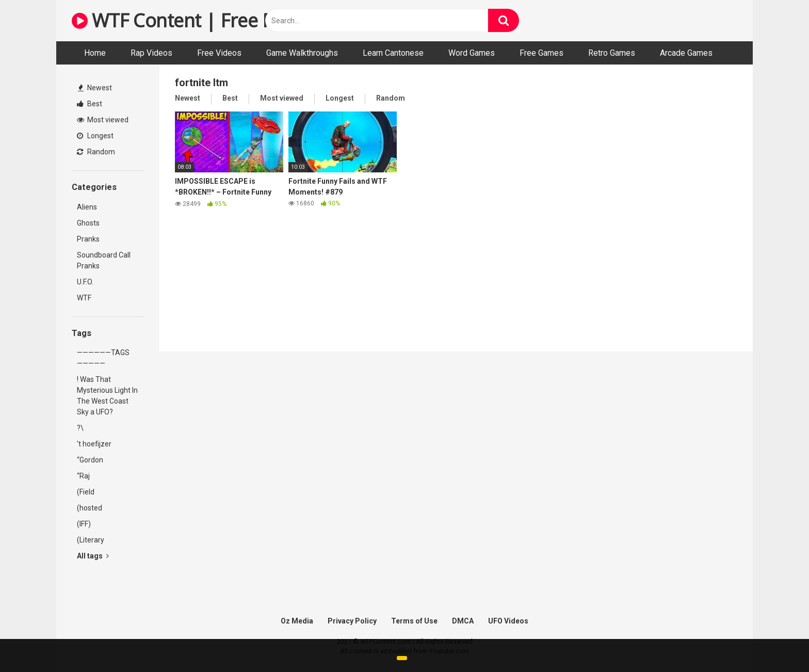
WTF (84, 298)
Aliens (87, 207)
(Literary (91, 540)
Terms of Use (414, 621)
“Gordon (90, 460)
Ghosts (88, 223)
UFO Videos (508, 621)
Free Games (541, 53)
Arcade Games (686, 53)
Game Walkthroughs (302, 53)
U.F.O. (85, 282)
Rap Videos (151, 53)
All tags (93, 556)
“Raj (83, 476)
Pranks (88, 239)
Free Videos (219, 53)
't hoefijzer (94, 444)
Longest (95, 136)
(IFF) (84, 524)
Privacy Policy (352, 621)
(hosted (90, 508)
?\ (80, 428)
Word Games (472, 53)
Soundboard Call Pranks (104, 260)
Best (90, 104)
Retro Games (612, 53)
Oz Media (297, 621)
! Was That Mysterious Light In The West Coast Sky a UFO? (107, 396)
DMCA (463, 621)
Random (96, 152)
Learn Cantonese (393, 53)
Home (95, 53)
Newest (95, 88)
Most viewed (103, 120)
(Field (86, 492)
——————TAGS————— (103, 358)
